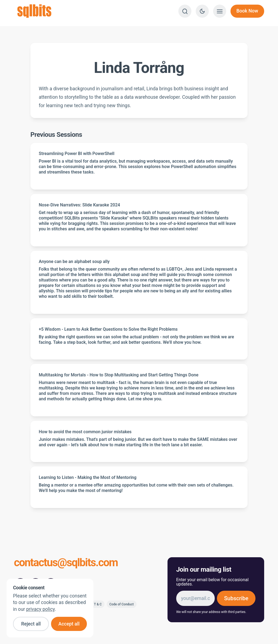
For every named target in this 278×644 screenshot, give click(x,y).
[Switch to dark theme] (202, 11)
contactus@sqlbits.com (66, 563)
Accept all (69, 624)
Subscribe (236, 598)
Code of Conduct (122, 604)
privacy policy (40, 609)
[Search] (185, 11)
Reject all (31, 624)
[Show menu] (220, 11)
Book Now (247, 11)
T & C (98, 604)
